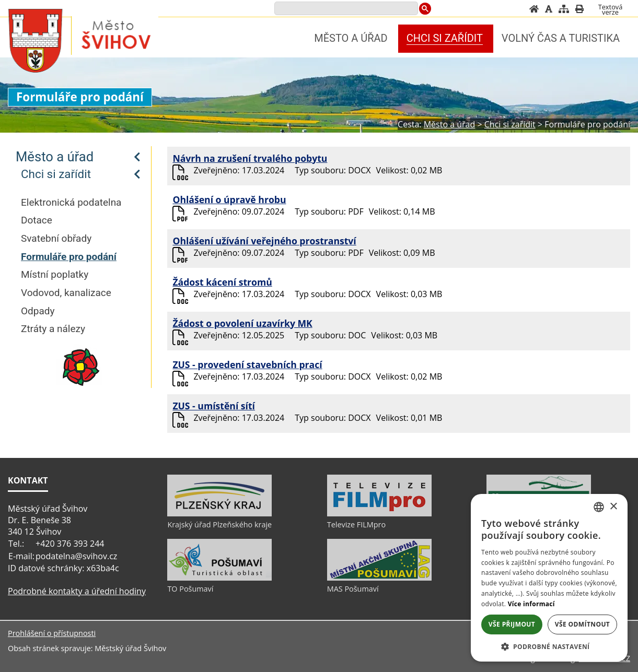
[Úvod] (534, 9)
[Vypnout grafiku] (549, 9)
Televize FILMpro (356, 524)
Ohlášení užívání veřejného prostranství (264, 241)
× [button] (613, 507)
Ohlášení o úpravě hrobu (229, 199)
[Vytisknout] (579, 9)
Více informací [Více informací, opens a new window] (531, 604)
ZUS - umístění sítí (214, 406)
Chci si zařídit (56, 174)
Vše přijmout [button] (512, 624)
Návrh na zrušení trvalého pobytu (250, 158)
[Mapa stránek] (564, 9)
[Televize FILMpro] (379, 514)
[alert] (549, 578)
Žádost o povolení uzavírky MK (242, 323)
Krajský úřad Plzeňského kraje (219, 524)
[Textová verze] (610, 9)
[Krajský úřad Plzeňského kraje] (219, 514)
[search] (345, 9)
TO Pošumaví (190, 589)
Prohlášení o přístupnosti (52, 633)
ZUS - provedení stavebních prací (247, 364)
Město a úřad (55, 157)
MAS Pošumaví (353, 589)
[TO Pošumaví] (219, 578)
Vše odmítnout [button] (582, 624)
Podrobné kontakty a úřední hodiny (77, 591)
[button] (549, 646)
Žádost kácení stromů (222, 282)
